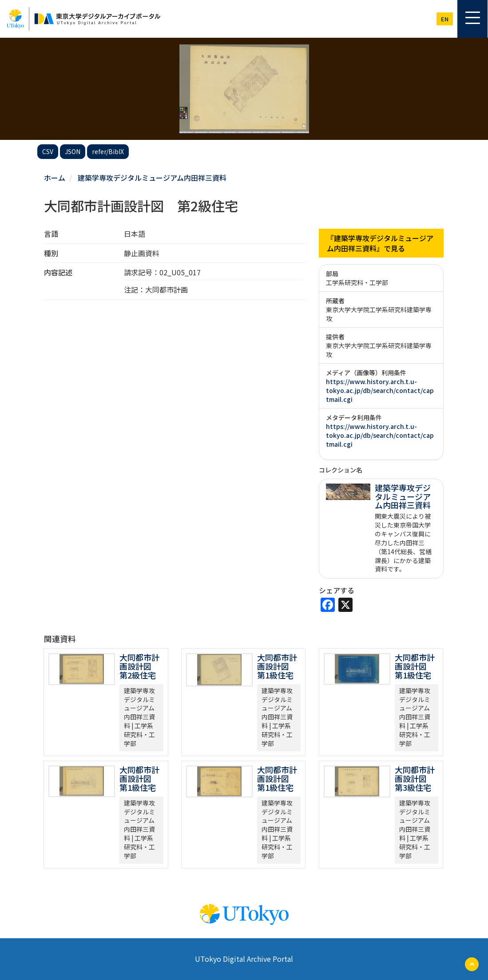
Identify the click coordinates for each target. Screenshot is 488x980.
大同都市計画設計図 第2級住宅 (139, 666)
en (445, 19)
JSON (73, 151)
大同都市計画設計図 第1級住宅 (277, 666)
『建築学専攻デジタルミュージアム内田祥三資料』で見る (380, 243)
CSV (48, 151)
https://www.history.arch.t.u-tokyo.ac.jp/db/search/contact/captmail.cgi (380, 390)
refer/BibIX (108, 151)
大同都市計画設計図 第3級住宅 (415, 778)
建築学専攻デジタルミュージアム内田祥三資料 (152, 178)
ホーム (55, 178)
